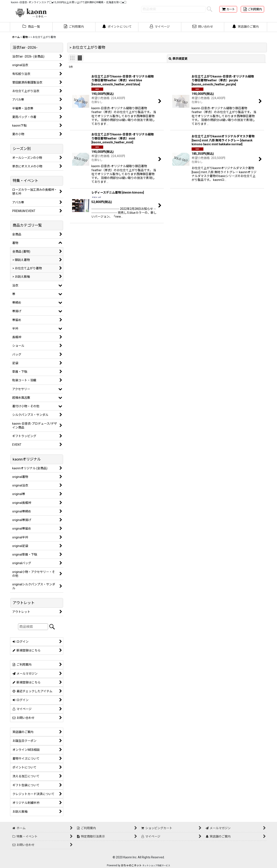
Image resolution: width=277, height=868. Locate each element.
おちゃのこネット (131, 865)
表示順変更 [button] (178, 59)
